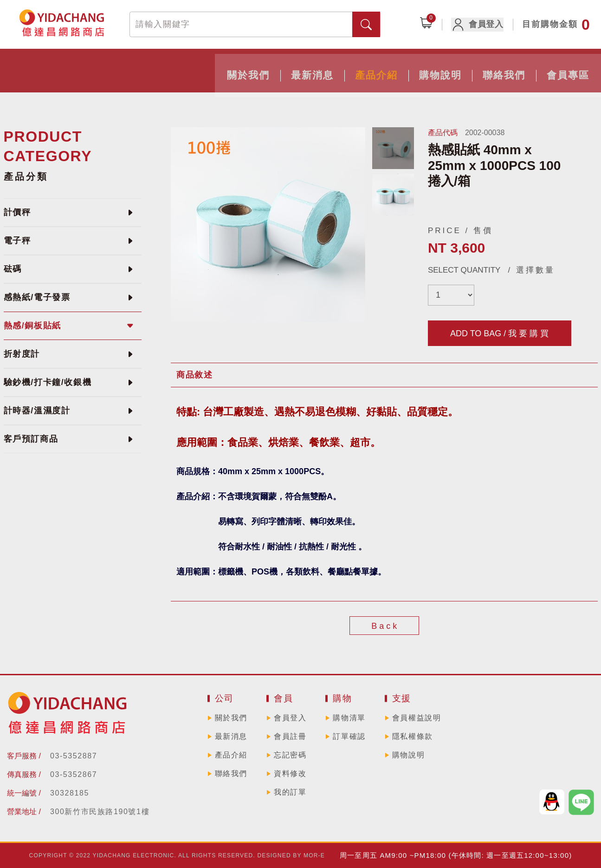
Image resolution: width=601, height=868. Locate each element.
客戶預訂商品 (31, 439)
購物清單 (349, 718)
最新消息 (195, 69)
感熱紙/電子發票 (37, 297)
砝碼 (13, 269)
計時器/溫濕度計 (37, 411)
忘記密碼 (290, 755)
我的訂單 (290, 792)
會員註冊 (290, 736)
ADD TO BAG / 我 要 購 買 (499, 333)
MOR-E (314, 855)
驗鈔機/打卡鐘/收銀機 (48, 382)
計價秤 (17, 212)
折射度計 (22, 354)
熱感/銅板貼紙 (32, 326)
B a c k (384, 626)
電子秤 (17, 241)
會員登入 (481, 25)
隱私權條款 (413, 736)
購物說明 (336, 69)
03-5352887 (74, 756)
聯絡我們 (407, 69)
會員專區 (477, 69)
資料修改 (290, 773)
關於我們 (124, 69)
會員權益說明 (417, 718)
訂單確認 (349, 736)
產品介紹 (265, 69)
